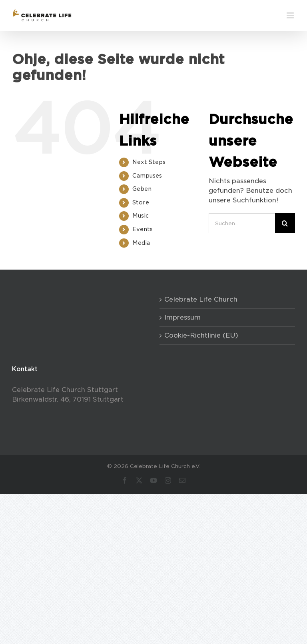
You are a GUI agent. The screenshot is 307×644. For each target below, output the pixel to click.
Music (141, 216)
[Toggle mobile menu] (291, 15)
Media (141, 243)
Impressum (182, 317)
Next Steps (149, 162)
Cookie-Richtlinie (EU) (201, 335)
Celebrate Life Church (201, 299)
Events (143, 229)
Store (141, 202)
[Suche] (285, 223)
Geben (142, 189)
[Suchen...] (242, 223)
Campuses (147, 176)
